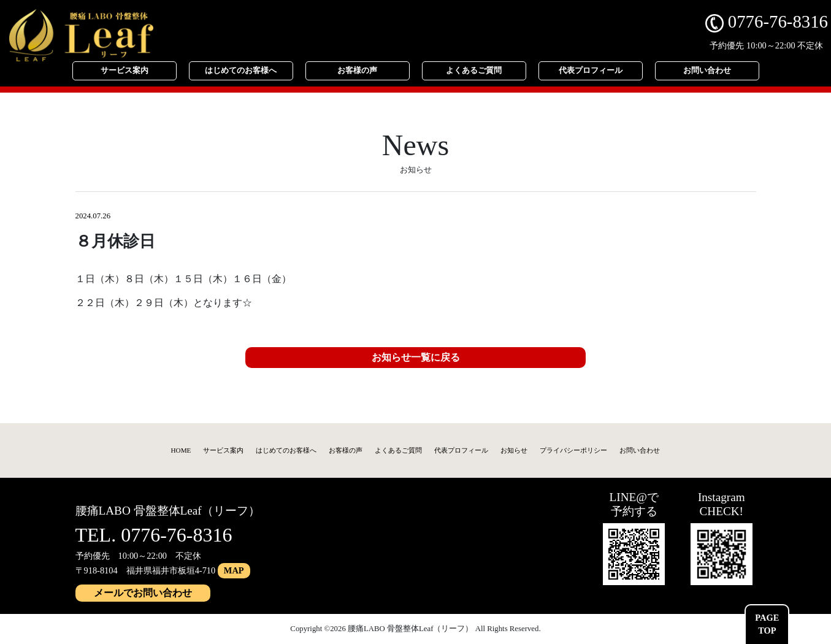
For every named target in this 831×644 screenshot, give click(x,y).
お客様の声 (357, 71)
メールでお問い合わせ (143, 593)
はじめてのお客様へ (241, 71)
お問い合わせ (707, 71)
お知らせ (514, 450)
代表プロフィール (591, 71)
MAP (234, 570)
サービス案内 (124, 71)
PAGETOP (767, 624)
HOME (181, 450)
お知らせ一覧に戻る (416, 357)
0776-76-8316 (767, 21)
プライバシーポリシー (573, 450)
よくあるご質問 (474, 71)
